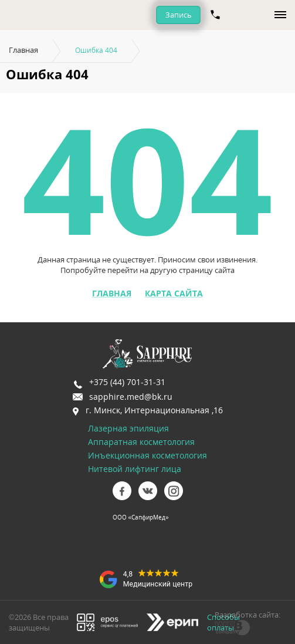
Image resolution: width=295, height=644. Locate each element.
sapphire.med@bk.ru (131, 397)
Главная (23, 50)
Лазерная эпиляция (128, 428)
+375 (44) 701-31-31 (127, 382)
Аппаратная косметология (141, 442)
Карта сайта (174, 294)
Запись (179, 15)
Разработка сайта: (247, 615)
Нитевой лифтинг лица (135, 469)
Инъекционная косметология (147, 455)
